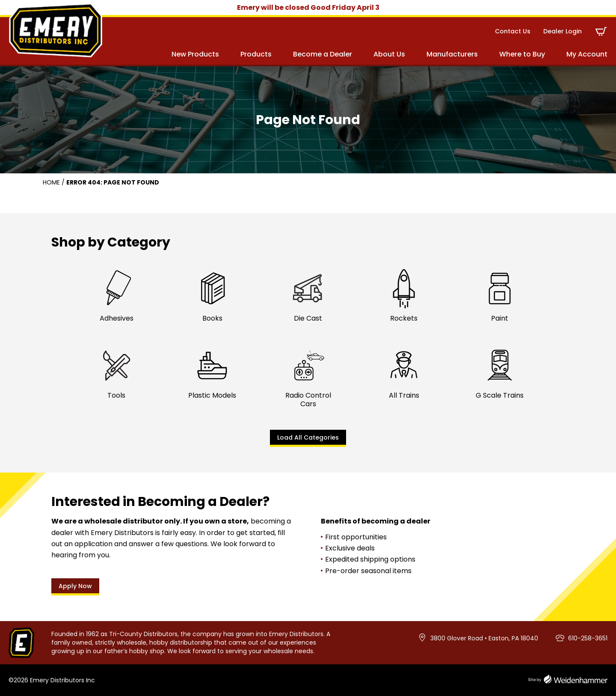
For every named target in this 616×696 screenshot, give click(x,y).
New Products (195, 54)
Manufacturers (452, 54)
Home (51, 182)
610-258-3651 (588, 638)
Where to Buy (522, 54)
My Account (587, 54)
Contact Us (513, 31)
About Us (389, 54)
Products (256, 54)
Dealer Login (563, 31)
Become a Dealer (323, 54)
